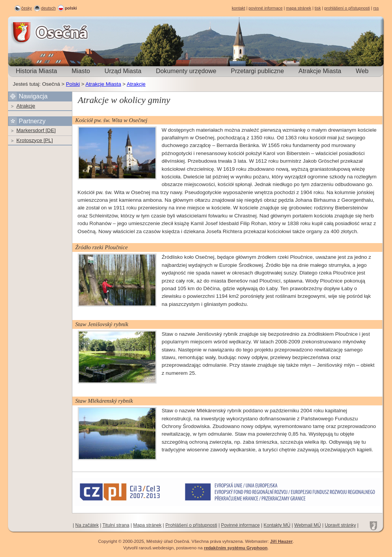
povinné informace (265, 8)
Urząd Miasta (123, 71)
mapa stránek (299, 8)
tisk (318, 8)
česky (27, 8)
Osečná (29, 32)
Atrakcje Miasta (320, 71)
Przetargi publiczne (257, 71)
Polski (73, 84)
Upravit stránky (340, 525)
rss (376, 8)
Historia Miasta (36, 71)
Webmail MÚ (308, 525)
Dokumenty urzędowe (186, 71)
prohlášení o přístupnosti (347, 8)
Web (362, 71)
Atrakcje (136, 84)
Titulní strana (116, 525)
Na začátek (87, 525)
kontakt (238, 8)
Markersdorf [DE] (36, 130)
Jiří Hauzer (281, 541)
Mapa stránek (147, 525)
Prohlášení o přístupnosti (191, 525)
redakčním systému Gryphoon (236, 548)
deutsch (48, 8)
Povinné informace (240, 525)
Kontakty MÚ (277, 525)
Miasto (81, 71)
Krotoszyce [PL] (35, 140)
